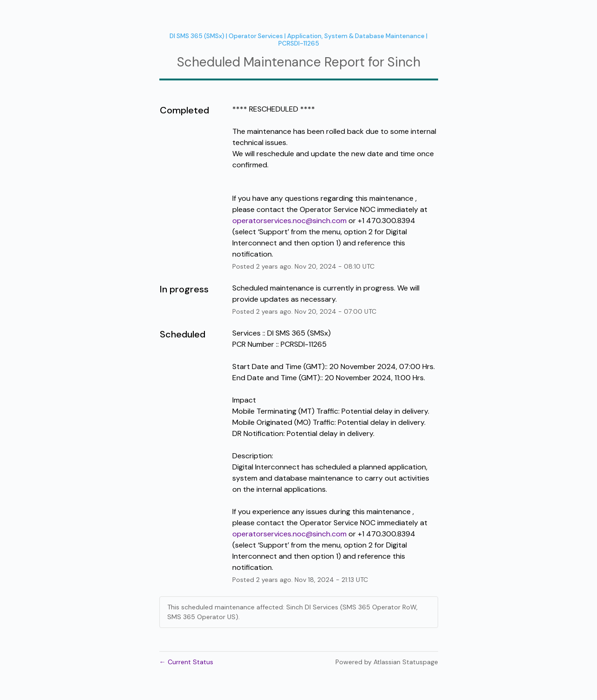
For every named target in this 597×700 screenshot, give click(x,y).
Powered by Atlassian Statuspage (387, 662)
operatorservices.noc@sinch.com (289, 221)
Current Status (186, 662)
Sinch (404, 62)
